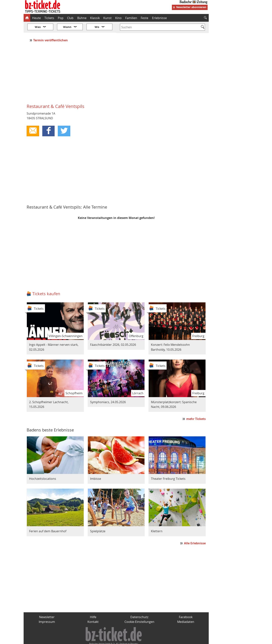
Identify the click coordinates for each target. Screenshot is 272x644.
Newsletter (47, 606)
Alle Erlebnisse (195, 532)
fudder (115, 639)
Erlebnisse (159, 18)
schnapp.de (98, 639)
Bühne (82, 18)
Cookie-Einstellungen (139, 611)
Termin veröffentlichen (51, 29)
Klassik (95, 18)
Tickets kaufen (46, 282)
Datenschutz (139, 606)
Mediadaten (186, 611)
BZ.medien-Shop (163, 639)
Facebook (186, 606)
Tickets (49, 18)
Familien (131, 18)
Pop (61, 18)
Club (70, 18)
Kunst (107, 18)
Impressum (47, 611)
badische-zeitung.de (72, 639)
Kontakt (93, 611)
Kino (118, 18)
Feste (144, 18)
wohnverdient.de (135, 639)
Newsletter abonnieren (191, 7)
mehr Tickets (196, 408)
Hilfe (93, 606)
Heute (36, 18)
